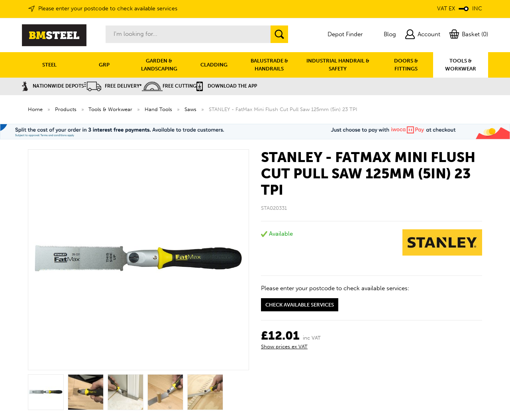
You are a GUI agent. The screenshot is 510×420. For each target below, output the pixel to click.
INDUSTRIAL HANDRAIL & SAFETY (338, 65)
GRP (104, 65)
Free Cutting (169, 86)
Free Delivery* (113, 86)
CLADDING (214, 65)
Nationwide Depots (53, 86)
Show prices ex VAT (284, 347)
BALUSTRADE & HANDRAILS (269, 65)
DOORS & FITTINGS (406, 65)
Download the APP (227, 86)
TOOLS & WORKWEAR (461, 65)
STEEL (49, 65)
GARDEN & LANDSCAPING (159, 65)
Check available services (300, 305)
